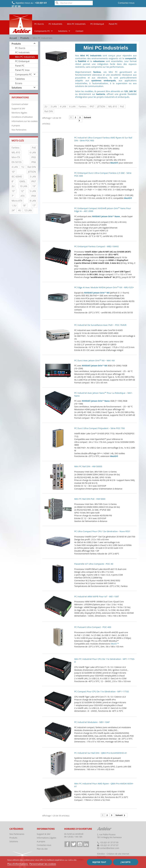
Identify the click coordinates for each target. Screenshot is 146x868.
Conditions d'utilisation (22, 117)
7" (13, 196)
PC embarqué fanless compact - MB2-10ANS (96, 246)
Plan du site (42, 849)
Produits (16, 44)
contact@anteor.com (109, 848)
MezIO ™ (115, 644)
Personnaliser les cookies (43, 864)
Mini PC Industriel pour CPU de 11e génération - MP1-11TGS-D (105, 660)
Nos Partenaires (19, 130)
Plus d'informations (18, 864)
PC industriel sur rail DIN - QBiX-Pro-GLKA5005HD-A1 (101, 753)
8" (13, 181)
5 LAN (33, 191)
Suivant (84, 119)
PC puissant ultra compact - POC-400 (93, 627)
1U (23, 167)
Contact (79, 31)
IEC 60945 (17, 177)
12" (22, 191)
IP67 (34, 181)
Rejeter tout (99, 862)
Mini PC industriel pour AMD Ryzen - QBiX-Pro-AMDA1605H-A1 (104, 785)
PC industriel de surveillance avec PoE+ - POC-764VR (100, 325)
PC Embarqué (97, 24)
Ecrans (19, 83)
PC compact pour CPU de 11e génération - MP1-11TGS (102, 691)
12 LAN (28, 210)
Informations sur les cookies (24, 121)
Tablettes (20, 79)
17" (34, 206)
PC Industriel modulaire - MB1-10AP (92, 722)
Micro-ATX (17, 201)
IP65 (34, 157)
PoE (34, 148)
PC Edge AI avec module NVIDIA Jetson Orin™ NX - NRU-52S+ (104, 287)
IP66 (34, 162)
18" (24, 206)
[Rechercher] (74, 3)
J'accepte (126, 862)
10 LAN (24, 186)
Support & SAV (18, 108)
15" (13, 191)
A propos (16, 125)
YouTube (80, 844)
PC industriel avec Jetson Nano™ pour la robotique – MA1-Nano (103, 394)
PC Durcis (39, 24)
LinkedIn (86, 844)
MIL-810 (16, 152)
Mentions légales (19, 113)
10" (13, 172)
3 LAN (33, 177)
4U (20, 210)
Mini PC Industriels (76, 24)
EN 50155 (17, 162)
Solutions (65, 31)
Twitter (74, 844)
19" (34, 186)
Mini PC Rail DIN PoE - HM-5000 (90, 499)
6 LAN (33, 152)
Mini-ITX (16, 157)
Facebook (67, 844)
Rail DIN (32, 167)
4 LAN (15, 167)
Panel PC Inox (22, 70)
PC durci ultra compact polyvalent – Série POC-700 (99, 428)
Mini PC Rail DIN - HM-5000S (88, 466)
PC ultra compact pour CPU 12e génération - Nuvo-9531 (102, 531)
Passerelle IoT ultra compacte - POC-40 (94, 564)
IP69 (34, 196)
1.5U (14, 206)
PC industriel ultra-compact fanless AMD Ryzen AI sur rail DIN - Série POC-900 (103, 139)
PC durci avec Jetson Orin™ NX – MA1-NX (95, 360)
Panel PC (113, 24)
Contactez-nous (126, 3)
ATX (23, 196)
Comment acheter (20, 104)
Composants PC (44, 31)
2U (13, 186)
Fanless (15, 148)
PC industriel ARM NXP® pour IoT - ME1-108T (97, 596)
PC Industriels (55, 24)
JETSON (32, 172)
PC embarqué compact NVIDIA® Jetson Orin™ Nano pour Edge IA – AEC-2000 (103, 210)
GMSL (23, 181)
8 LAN (33, 201)
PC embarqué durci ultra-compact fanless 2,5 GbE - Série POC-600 (103, 174)
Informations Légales (47, 838)
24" (13, 210)
